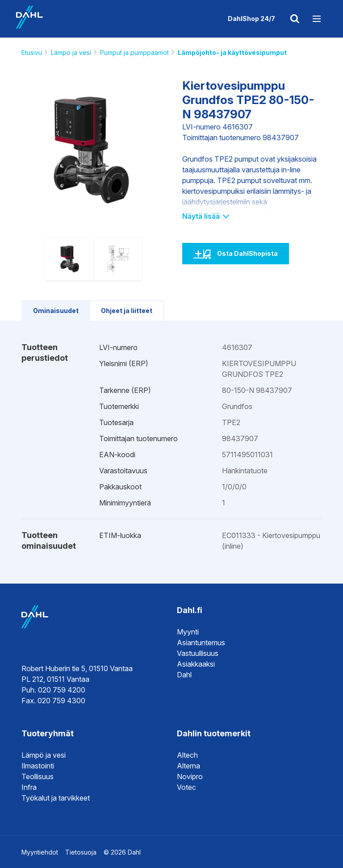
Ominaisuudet (56, 311)
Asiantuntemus (201, 643)
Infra (29, 787)
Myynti (188, 632)
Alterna (188, 766)
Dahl (184, 675)
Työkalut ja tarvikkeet (56, 798)
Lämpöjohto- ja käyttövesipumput (232, 52)
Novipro (190, 776)
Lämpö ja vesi (71, 52)
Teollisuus (38, 776)
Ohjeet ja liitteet (127, 311)
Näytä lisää (205, 216)
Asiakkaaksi (196, 664)
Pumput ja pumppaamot (134, 52)
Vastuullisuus (198, 653)
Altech (187, 755)
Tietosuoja (81, 852)
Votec (186, 787)
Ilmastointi (38, 766)
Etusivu (32, 52)
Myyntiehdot (40, 852)
